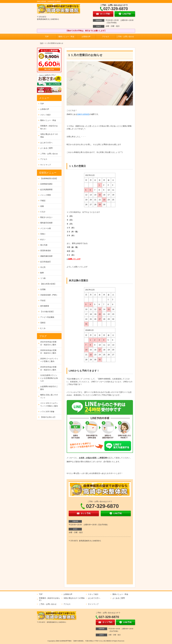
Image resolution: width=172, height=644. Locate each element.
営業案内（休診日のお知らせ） (49, 127)
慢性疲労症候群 (46, 223)
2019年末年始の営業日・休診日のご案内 (48, 368)
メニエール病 (46, 228)
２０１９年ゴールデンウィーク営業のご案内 (49, 405)
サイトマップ (46, 165)
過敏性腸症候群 (46, 256)
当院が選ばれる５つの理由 (49, 136)
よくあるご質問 (46, 148)
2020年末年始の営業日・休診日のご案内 (48, 352)
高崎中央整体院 (83, 114)
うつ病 (43, 278)
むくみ (43, 328)
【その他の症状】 (47, 312)
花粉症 (43, 323)
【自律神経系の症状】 (49, 178)
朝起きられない (46, 217)
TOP (47, 37)
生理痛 (43, 289)
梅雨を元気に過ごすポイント (49, 396)
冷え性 (43, 267)
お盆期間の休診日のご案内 (49, 388)
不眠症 (43, 201)
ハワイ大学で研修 (47, 412)
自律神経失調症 (46, 184)
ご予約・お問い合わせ (125, 37)
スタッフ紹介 (46, 115)
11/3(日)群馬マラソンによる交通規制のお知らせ (49, 378)
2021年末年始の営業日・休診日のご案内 (48, 343)
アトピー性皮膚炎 (47, 317)
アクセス (106, 37)
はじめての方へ (46, 143)
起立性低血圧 (46, 262)
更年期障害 (45, 306)
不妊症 (43, 301)
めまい (43, 239)
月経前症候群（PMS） (49, 295)
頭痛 (42, 206)
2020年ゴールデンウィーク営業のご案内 (49, 360)
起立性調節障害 (46, 190)
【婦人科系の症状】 (48, 284)
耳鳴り (43, 234)
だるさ (43, 212)
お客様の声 (86, 37)
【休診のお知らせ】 (48, 417)
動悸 (42, 273)
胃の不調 (44, 245)
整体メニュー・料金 (66, 37)
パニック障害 (46, 195)
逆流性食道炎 (46, 251)
